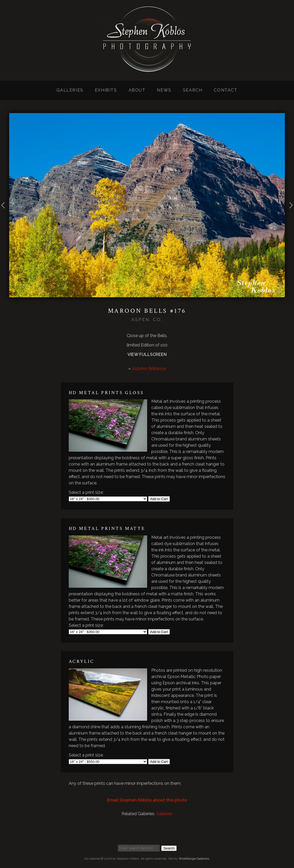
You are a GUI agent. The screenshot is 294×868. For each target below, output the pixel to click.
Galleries (70, 90)
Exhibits (106, 90)
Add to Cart (159, 499)
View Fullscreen (147, 354)
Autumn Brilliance (149, 369)
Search (193, 90)
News (164, 90)
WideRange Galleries (194, 859)
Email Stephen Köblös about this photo (147, 800)
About (137, 90)
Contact (226, 90)
